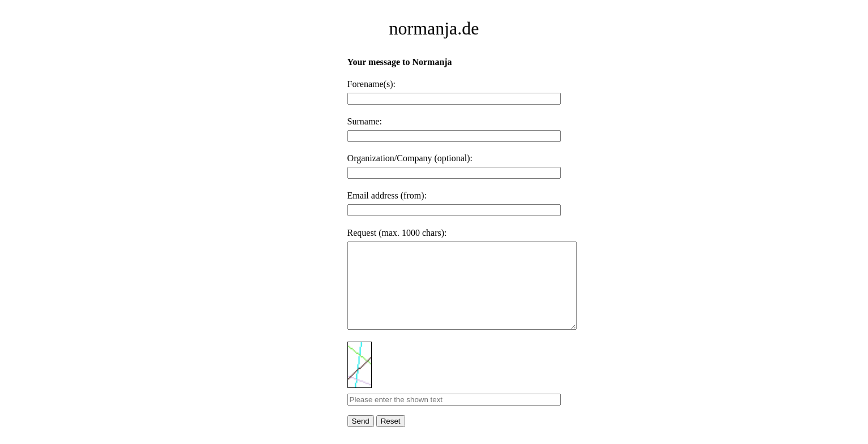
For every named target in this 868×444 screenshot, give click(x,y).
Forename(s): (371, 84)
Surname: (365, 121)
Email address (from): (387, 195)
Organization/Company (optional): (410, 158)
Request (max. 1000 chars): (397, 233)
